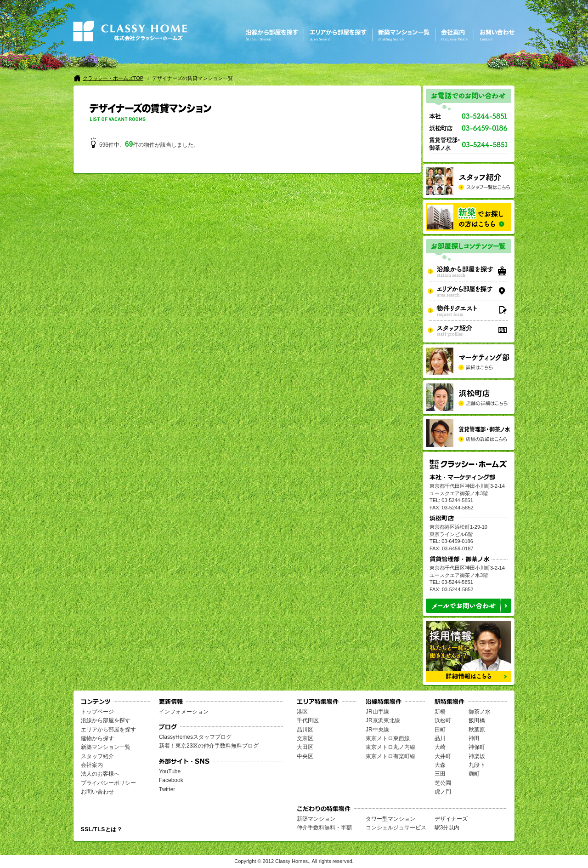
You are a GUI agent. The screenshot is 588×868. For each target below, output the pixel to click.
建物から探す (97, 738)
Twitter (167, 789)
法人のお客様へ (100, 774)
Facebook (171, 780)
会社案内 (92, 765)
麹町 (474, 774)
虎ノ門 (443, 792)
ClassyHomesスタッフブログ (195, 737)
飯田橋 (477, 720)
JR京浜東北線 (383, 720)
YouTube (170, 771)
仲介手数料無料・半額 (324, 828)
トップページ (97, 712)
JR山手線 (377, 712)
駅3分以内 (447, 828)
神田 (474, 738)
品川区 (305, 730)
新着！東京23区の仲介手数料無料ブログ (209, 746)
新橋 (440, 712)
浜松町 (443, 720)
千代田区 (308, 720)
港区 (302, 712)
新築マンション (316, 819)
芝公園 (443, 783)
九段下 (477, 765)
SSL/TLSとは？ (102, 829)
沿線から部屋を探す (106, 720)
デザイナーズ (451, 819)
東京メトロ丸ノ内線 (390, 747)
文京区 (305, 738)
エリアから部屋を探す (108, 730)
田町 (440, 730)
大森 (440, 765)
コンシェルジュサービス (396, 828)
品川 (440, 738)
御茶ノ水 (480, 712)
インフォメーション (184, 712)
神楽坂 (477, 756)
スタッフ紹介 (97, 756)
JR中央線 (377, 730)
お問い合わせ (97, 792)
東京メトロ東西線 (388, 738)
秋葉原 (477, 730)
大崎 (440, 747)
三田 (440, 774)
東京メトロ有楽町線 (390, 756)
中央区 (305, 756)
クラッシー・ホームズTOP (113, 78)
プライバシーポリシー (108, 783)
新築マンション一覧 (106, 747)
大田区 (305, 747)
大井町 (443, 756)
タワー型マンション (390, 819)
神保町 (477, 747)
